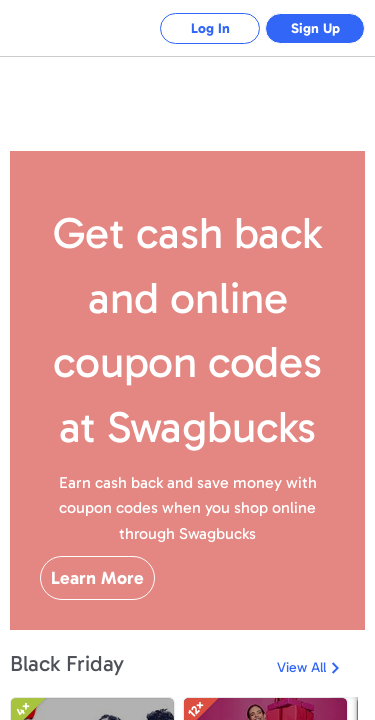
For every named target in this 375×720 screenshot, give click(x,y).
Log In (210, 28)
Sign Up (315, 28)
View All (301, 667)
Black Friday (67, 663)
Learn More (97, 578)
